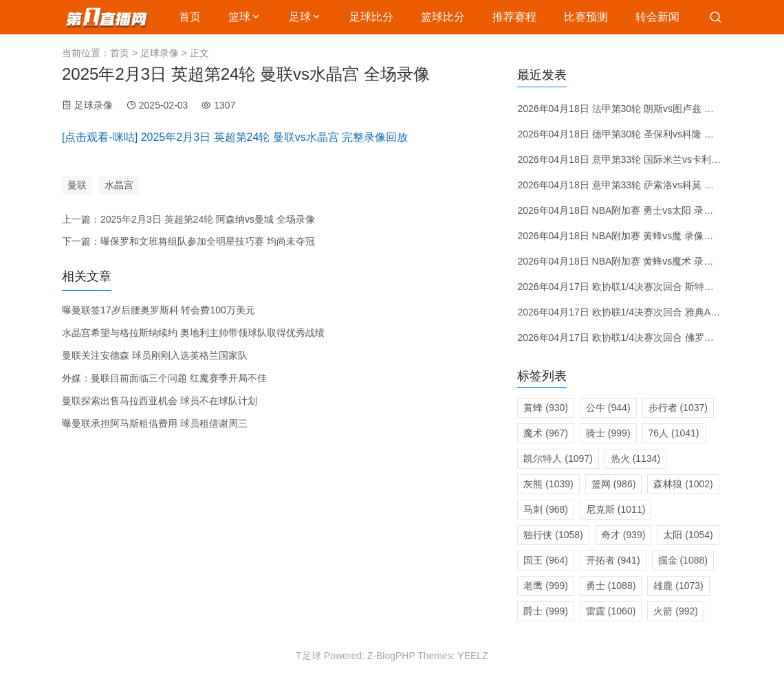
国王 (546, 560)
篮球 (239, 17)
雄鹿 (678, 586)
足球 (300, 17)
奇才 (623, 535)
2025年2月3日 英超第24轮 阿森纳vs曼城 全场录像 (208, 219)
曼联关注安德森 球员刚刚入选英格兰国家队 (155, 355)
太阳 (688, 535)
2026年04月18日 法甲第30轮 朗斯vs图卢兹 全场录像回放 (640, 109)
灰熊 (548, 484)
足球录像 (160, 53)
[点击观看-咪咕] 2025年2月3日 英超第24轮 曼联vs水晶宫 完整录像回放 (235, 137)
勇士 (611, 586)
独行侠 (553, 535)
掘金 (683, 560)
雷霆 (611, 611)
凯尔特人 (558, 458)
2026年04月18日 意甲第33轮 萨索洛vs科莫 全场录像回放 (640, 185)
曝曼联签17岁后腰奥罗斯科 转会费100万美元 (159, 310)
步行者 (678, 408)
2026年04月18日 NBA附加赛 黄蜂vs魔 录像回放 (620, 236)
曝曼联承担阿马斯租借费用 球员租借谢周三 (155, 423)
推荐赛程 (514, 17)
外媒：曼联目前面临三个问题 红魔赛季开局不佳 (164, 378)
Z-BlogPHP (391, 656)
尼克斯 (616, 509)
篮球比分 (443, 17)
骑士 (608, 433)
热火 (635, 458)
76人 (674, 433)
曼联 (77, 185)
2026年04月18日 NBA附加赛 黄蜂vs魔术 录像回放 (625, 261)
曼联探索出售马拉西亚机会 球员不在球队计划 (160, 401)
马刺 (546, 509)
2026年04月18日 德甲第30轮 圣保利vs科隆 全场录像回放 (640, 134)
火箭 (676, 611)
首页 (190, 17)
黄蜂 (546, 408)
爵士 (546, 611)
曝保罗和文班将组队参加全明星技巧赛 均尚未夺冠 (208, 241)
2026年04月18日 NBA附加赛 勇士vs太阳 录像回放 (625, 210)
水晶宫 (119, 185)
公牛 (608, 408)
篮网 (614, 484)
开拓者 (613, 560)
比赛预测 (586, 17)
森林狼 (683, 484)
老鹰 (546, 586)
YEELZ (472, 656)
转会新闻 (657, 17)
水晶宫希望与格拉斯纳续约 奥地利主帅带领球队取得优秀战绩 (193, 333)
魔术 (546, 433)
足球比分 (371, 17)
